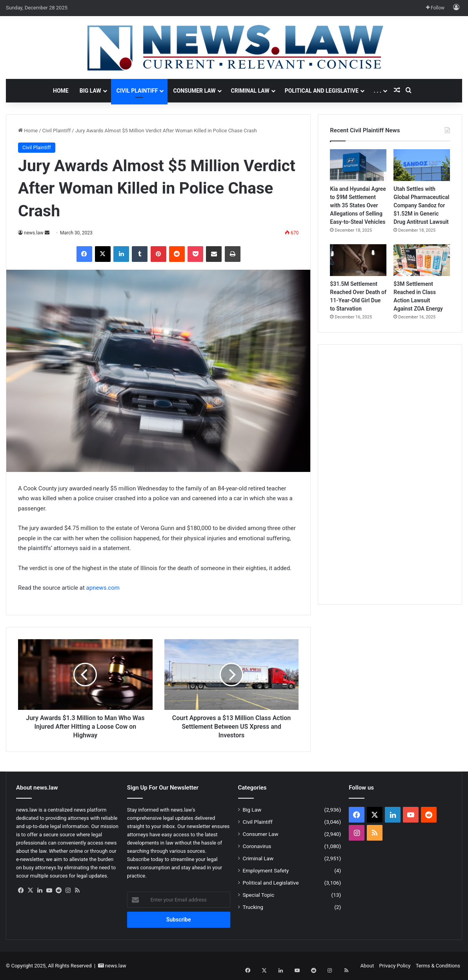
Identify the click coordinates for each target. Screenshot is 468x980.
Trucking (253, 907)
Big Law (90, 91)
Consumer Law (194, 91)
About (367, 966)
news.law (34, 233)
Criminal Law (250, 91)
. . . (378, 91)
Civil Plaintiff (137, 91)
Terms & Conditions (438, 966)
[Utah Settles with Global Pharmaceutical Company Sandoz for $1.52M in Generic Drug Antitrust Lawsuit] (422, 165)
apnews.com (103, 588)
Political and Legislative (322, 91)
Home (61, 91)
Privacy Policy (395, 966)
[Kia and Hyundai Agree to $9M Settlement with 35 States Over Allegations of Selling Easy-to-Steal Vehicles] (358, 165)
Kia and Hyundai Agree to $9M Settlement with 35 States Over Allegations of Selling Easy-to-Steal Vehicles (358, 205)
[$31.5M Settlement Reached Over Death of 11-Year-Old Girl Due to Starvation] (358, 260)
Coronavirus (257, 846)
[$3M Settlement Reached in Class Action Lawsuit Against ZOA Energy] (422, 260)
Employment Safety (266, 870)
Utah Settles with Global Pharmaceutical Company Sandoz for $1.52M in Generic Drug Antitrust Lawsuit (421, 205)
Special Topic (259, 895)
